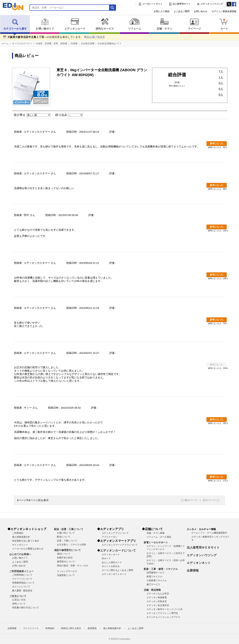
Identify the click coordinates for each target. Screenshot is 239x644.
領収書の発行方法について (26, 608)
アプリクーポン (110, 537)
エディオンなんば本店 (158, 594)
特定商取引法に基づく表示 (26, 541)
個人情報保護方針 (21, 537)
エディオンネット (199, 563)
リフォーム (135, 24)
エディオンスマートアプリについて (120, 545)
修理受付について (66, 562)
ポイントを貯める (111, 566)
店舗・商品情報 (152, 590)
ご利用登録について (22, 575)
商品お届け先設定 (94, 37)
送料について (19, 604)
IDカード (106, 558)
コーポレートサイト (152, 4)
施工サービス (153, 584)
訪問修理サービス (156, 573)
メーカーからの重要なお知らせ (28, 549)
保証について (64, 554)
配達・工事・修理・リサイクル (161, 569)
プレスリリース (31, 628)
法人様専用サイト (181, 4)
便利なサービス (105, 24)
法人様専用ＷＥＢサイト (203, 548)
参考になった (217, 143)
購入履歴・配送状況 (22, 591)
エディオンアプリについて (115, 533)
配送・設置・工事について (69, 529)
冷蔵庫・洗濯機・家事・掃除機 (51, 44)
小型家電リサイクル (157, 580)
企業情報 (193, 570)
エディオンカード (75, 24)
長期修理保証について (23, 583)
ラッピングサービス (67, 571)
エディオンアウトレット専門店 (162, 613)
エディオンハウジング (212, 4)
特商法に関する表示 (71, 628)
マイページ (194, 24)
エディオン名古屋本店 (158, 605)
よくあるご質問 (181, 11)
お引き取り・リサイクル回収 (72, 545)
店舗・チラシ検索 (156, 533)
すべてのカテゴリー (22, 44)
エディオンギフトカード (114, 574)
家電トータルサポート (156, 542)
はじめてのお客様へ (20, 554)
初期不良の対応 (65, 558)
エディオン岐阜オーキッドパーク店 (164, 609)
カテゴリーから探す (15, 24)
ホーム (5, 44)
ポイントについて (21, 587)
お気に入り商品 (162, 11)
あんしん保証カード (112, 562)
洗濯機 (74, 44)
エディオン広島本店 (157, 601)
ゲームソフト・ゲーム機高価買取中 (209, 533)
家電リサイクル (154, 577)
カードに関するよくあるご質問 (117, 570)
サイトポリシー (20, 545)
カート (224, 24)
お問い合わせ (201, 11)
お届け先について (66, 533)
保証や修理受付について (67, 550)
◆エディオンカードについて (117, 550)
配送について (64, 537)
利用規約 (50, 628)
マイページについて (22, 579)
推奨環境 (92, 628)
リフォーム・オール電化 (159, 537)
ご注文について (18, 596)
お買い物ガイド (45, 24)
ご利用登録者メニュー (21, 571)
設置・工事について (67, 541)
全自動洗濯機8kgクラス (110, 44)
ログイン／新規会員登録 (224, 11)
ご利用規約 (18, 533)
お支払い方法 (19, 600)
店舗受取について (66, 575)
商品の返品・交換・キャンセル (73, 566)
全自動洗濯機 (88, 44)
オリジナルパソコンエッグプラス (163, 617)
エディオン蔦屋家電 (157, 597)
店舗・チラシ (164, 24)
